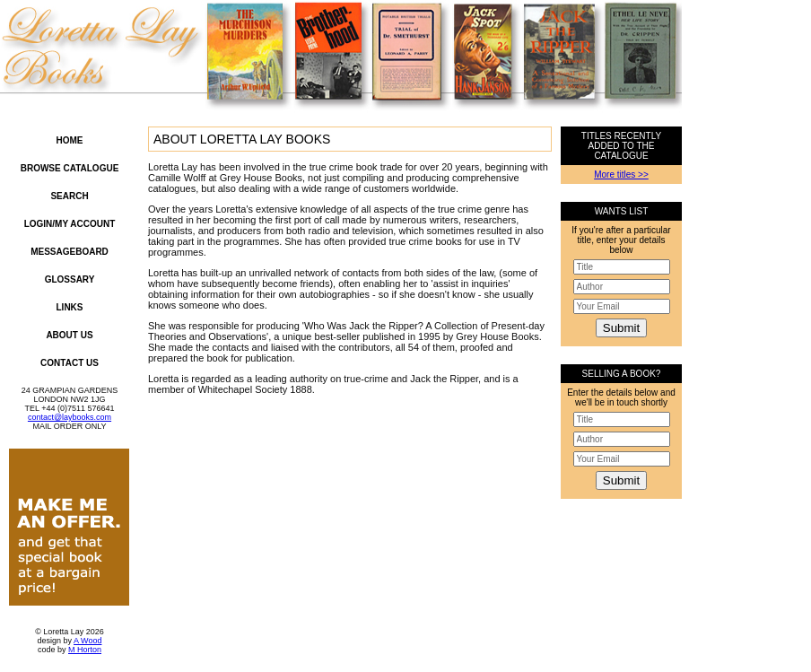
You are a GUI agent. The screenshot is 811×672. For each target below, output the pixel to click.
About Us (69, 335)
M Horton (85, 650)
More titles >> (621, 175)
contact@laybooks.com (70, 417)
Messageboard (70, 252)
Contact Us (70, 363)
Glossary (70, 279)
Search (69, 196)
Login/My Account (70, 224)
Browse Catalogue (70, 168)
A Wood (87, 641)
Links (70, 307)
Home (70, 140)
